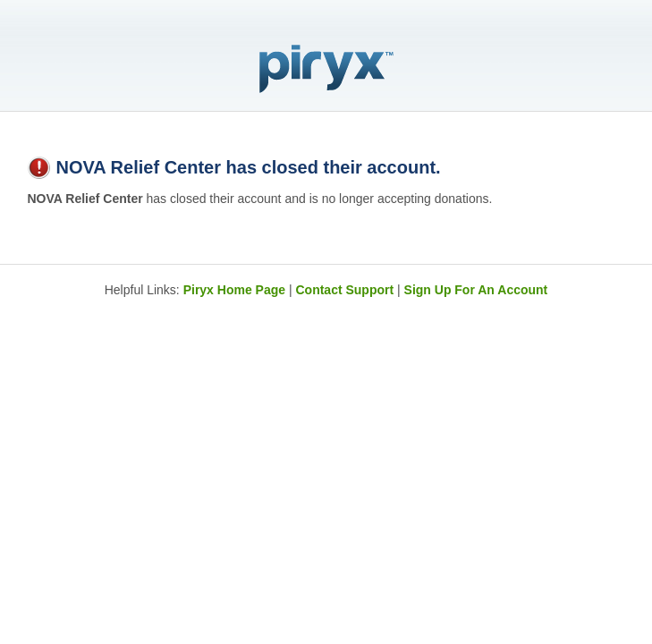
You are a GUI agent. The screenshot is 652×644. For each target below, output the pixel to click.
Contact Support (344, 290)
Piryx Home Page (234, 290)
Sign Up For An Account (476, 290)
